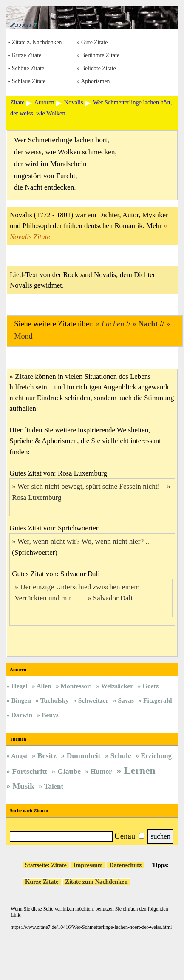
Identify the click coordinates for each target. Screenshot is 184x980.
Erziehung (156, 756)
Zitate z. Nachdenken (37, 43)
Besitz (47, 755)
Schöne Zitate (28, 69)
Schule (121, 756)
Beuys (50, 715)
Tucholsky (55, 700)
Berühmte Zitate (100, 56)
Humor (101, 771)
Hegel (20, 686)
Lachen (113, 324)
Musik (23, 786)
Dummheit (84, 755)
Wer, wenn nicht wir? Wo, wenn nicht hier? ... (85, 541)
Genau (125, 836)
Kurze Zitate (27, 56)
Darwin (22, 715)
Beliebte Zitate (99, 69)
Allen (44, 686)
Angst (19, 756)
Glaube (69, 771)
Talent (54, 786)
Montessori (76, 686)
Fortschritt (30, 771)
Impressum (88, 865)
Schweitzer (93, 700)
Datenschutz (125, 865)
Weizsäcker (117, 686)
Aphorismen (95, 82)
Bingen (21, 700)
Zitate (24, 376)
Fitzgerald (158, 700)
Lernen (140, 770)
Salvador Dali (113, 598)
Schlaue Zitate (29, 82)
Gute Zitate (95, 43)
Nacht (148, 324)
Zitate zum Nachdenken (96, 882)
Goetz (150, 686)
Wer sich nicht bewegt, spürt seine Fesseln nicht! (89, 486)
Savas (126, 700)
